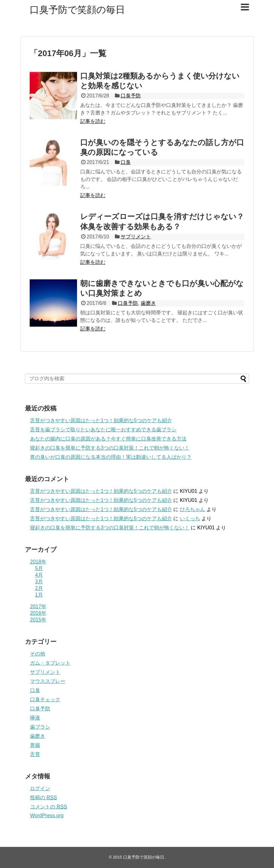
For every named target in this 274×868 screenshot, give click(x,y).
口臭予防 (131, 96)
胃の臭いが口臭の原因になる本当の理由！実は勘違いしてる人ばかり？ (111, 457)
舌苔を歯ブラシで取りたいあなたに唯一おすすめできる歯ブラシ (103, 430)
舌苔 (35, 754)
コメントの (48, 807)
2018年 (38, 562)
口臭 (126, 162)
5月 (39, 568)
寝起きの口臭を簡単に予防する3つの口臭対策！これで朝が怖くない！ (110, 448)
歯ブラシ (40, 727)
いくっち (190, 518)
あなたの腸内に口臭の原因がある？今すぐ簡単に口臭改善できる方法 (108, 439)
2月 (39, 588)
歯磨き (148, 303)
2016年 (38, 613)
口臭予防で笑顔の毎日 (77, 10)
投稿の (43, 798)
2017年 (38, 606)
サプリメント (136, 237)
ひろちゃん (193, 509)
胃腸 (35, 745)
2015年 (38, 620)
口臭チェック (45, 699)
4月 (39, 575)
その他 (38, 654)
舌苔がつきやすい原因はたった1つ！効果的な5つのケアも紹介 (101, 420)
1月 (39, 595)
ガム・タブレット (50, 663)
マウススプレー (48, 681)
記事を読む (93, 121)
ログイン (40, 788)
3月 (39, 582)
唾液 (35, 718)
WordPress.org (47, 816)
